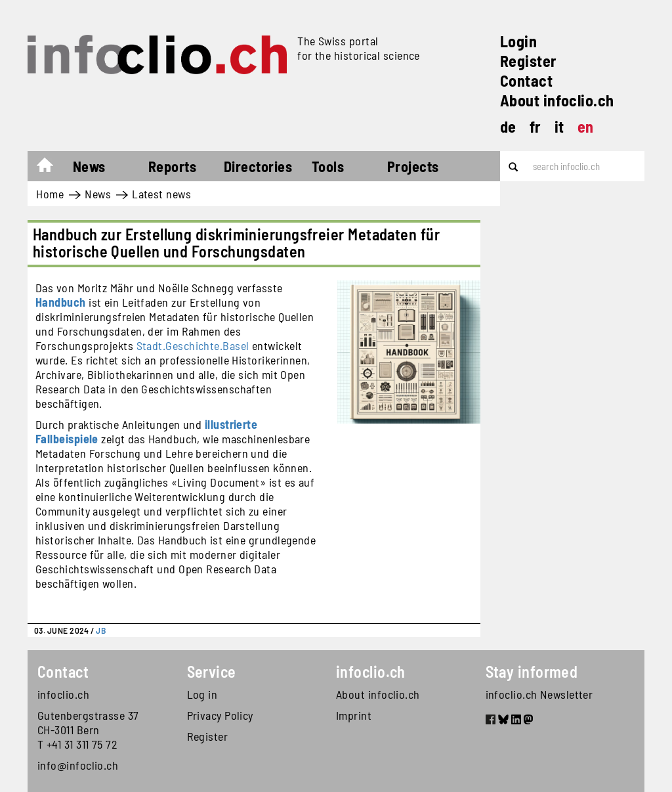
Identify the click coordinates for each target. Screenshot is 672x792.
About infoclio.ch (557, 100)
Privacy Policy (220, 715)
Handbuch (61, 302)
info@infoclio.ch (78, 765)
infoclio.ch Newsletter (539, 694)
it (559, 126)
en (586, 126)
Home (52, 168)
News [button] (89, 166)
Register (529, 61)
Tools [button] (328, 166)
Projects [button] (413, 166)
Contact (526, 80)
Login (518, 41)
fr (535, 126)
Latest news (161, 194)
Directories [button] (258, 166)
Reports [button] (172, 166)
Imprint (354, 715)
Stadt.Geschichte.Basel (193, 345)
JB (101, 630)
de (508, 126)
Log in (202, 694)
